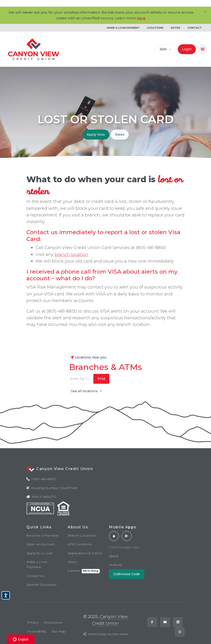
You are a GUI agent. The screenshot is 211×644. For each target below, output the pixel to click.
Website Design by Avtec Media (108, 634)
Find (101, 379)
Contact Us (35, 576)
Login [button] (187, 49)
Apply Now (96, 134)
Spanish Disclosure (42, 585)
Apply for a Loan (40, 553)
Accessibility (37, 631)
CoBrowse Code (127, 574)
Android (115, 565)
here (141, 18)
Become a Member (42, 535)
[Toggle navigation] (203, 49)
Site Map (58, 631)
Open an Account (41, 544)
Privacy (33, 622)
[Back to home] (34, 49)
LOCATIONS (155, 28)
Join (163, 49)
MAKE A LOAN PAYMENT (123, 28)
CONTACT (195, 28)
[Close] (205, 12)
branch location (71, 254)
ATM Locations (80, 544)
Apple (114, 556)
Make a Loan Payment (37, 564)
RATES (176, 28)
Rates (120, 134)
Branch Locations (82, 535)
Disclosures (53, 622)
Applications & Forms (85, 553)
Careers (84, 571)
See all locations (86, 391)
